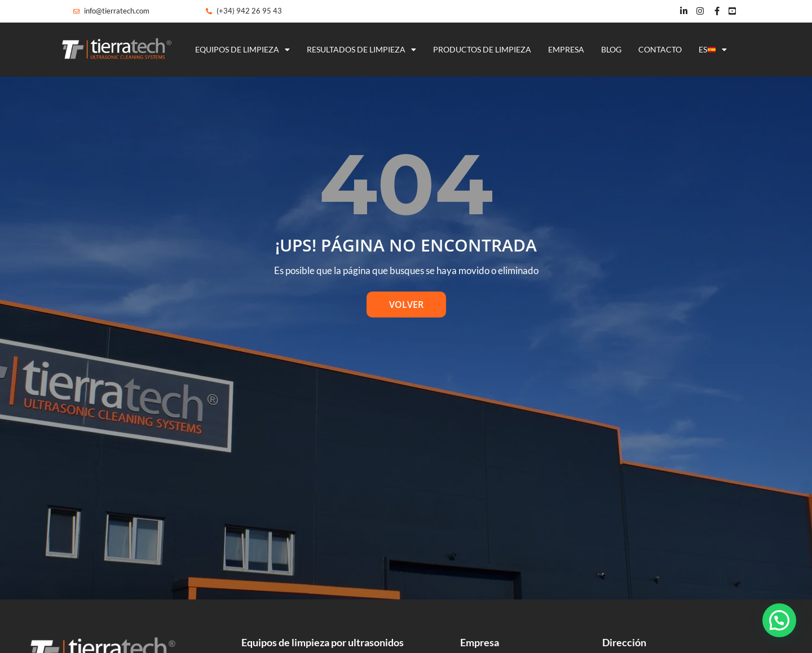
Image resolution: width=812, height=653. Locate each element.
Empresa (566, 49)
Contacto (660, 49)
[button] (779, 620)
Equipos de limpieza (242, 50)
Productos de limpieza (482, 49)
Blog (611, 49)
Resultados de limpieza (361, 50)
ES (713, 50)
